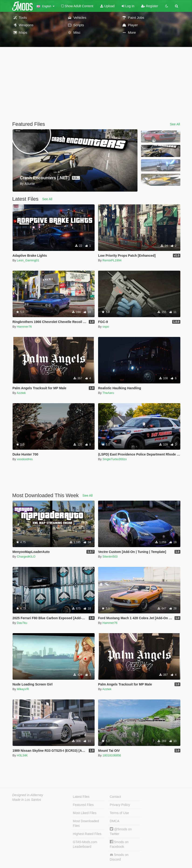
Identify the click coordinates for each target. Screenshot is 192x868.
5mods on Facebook (119, 844)
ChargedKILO (26, 557)
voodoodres (25, 459)
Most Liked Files (85, 813)
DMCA (115, 821)
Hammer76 (24, 327)
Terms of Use (119, 813)
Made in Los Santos (27, 800)
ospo (106, 327)
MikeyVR (23, 689)
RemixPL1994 (112, 260)
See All (175, 124)
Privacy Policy (120, 805)
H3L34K (22, 755)
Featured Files (83, 805)
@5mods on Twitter (121, 831)
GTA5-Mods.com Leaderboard (85, 844)
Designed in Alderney (28, 795)
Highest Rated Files (87, 834)
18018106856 (112, 755)
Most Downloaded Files (86, 823)
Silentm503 (110, 557)
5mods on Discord (119, 857)
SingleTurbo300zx (115, 459)
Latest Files (81, 797)
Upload (107, 6)
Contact (115, 797)
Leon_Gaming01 (28, 260)
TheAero (108, 393)
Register (150, 6)
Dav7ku (22, 623)
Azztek (21, 393)
